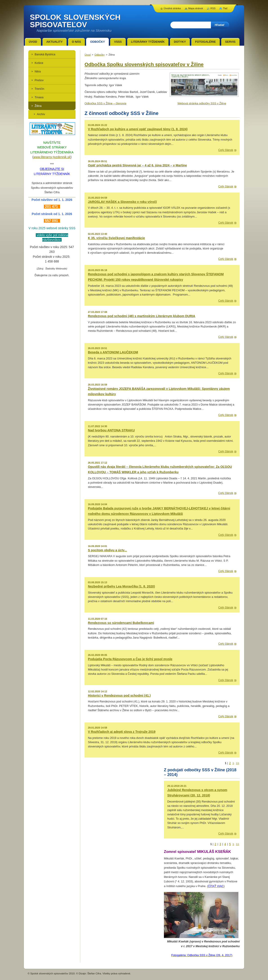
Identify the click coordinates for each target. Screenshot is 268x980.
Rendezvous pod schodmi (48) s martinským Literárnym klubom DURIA (142, 316)
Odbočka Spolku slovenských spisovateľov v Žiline (144, 64)
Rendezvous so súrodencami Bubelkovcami (121, 623)
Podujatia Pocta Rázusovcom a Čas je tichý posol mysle (130, 659)
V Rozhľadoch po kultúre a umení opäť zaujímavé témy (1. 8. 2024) (138, 129)
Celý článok (226, 150)
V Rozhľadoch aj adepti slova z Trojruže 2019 (122, 732)
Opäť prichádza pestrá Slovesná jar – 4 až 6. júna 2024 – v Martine (137, 165)
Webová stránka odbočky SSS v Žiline (202, 103)
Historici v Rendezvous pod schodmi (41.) (119, 695)
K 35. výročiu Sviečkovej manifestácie (116, 238)
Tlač (225, 8)
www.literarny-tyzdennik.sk (52, 157)
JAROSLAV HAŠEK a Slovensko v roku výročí (122, 202)
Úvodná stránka (172, 8)
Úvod (88, 55)
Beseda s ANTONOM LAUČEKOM (113, 352)
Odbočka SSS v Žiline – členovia (105, 103)
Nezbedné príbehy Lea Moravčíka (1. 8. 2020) (121, 586)
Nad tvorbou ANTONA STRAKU (111, 430)
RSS (213, 8)
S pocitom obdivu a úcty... (107, 550)
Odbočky (99, 55)
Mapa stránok (196, 8)
